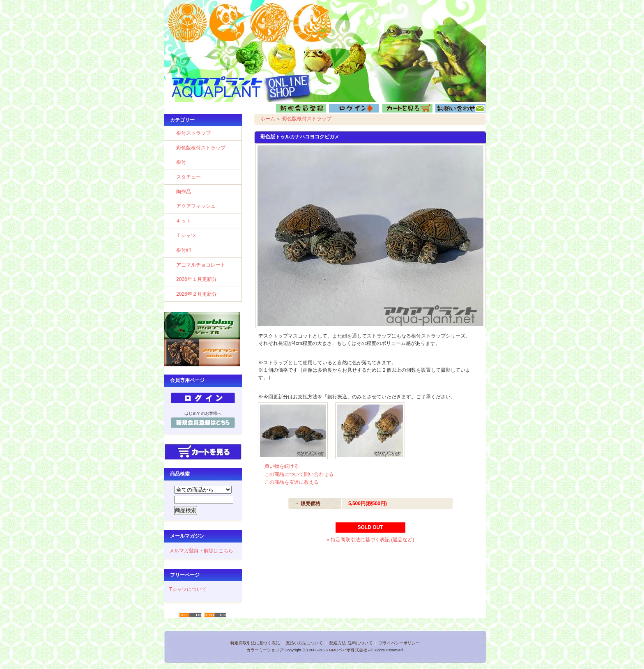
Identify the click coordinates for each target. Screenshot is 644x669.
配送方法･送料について (351, 643)
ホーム (268, 119)
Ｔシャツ (186, 235)
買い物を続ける (282, 466)
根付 (181, 162)
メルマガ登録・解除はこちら (201, 551)
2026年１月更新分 (197, 279)
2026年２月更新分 (197, 294)
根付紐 (184, 250)
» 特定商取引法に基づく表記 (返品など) (370, 540)
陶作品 (184, 192)
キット (184, 221)
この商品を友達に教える (292, 482)
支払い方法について (304, 643)
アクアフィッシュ (196, 206)
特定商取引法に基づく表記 (255, 643)
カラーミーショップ (265, 650)
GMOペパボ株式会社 (348, 650)
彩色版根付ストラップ (201, 148)
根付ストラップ (193, 133)
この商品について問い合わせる (299, 474)
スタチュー (189, 177)
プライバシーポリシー (399, 643)
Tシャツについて (188, 589)
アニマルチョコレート (201, 265)
